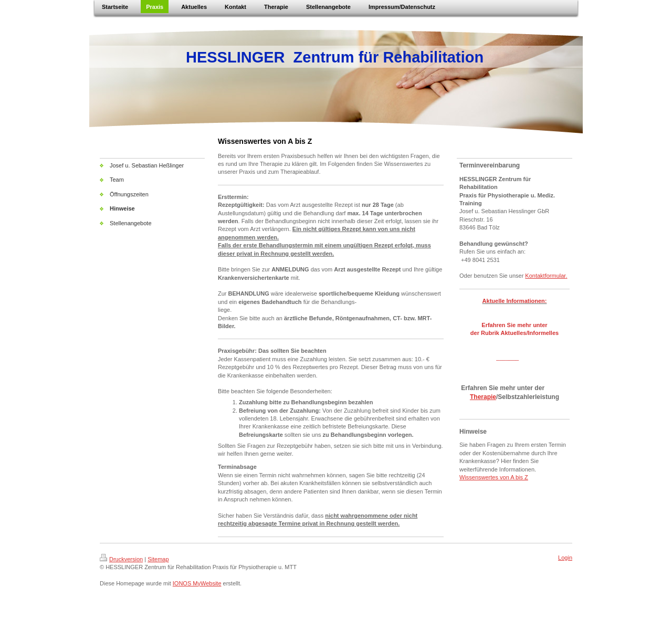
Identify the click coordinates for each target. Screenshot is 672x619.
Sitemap (158, 559)
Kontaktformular (545, 276)
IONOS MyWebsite (197, 583)
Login (565, 558)
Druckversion (121, 559)
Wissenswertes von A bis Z (494, 477)
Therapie (483, 397)
